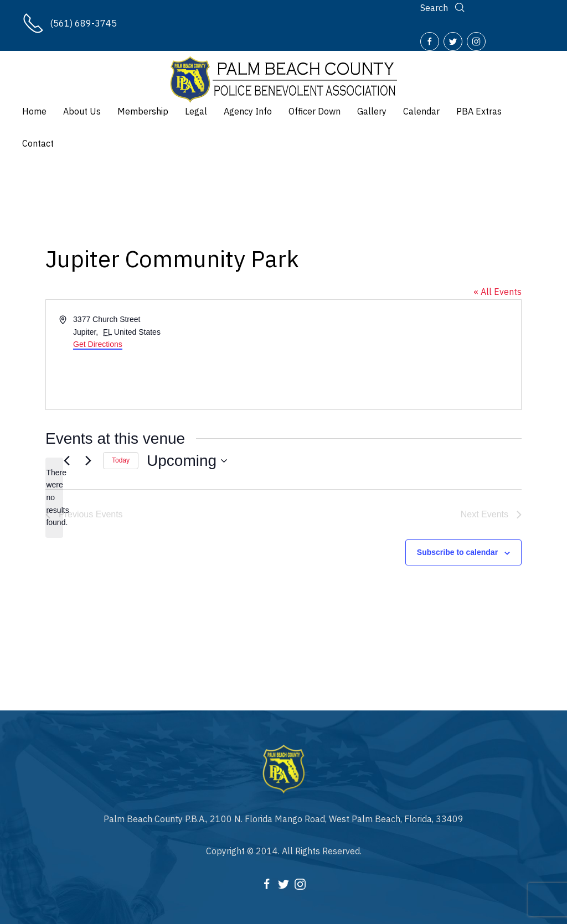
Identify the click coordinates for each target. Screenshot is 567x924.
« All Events (498, 292)
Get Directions (98, 344)
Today (121, 460)
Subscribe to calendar (457, 552)
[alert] (54, 498)
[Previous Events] (66, 461)
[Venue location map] (401, 355)
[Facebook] (430, 41)
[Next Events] (88, 461)
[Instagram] (476, 41)
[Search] (444, 8)
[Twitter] (453, 41)
